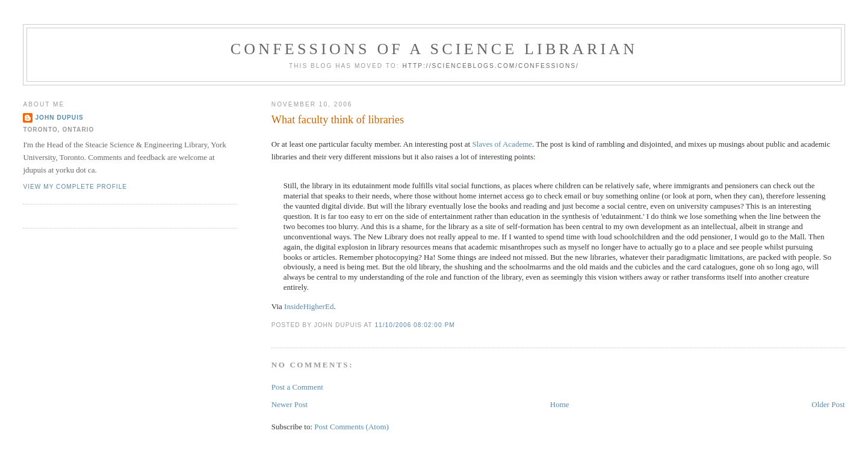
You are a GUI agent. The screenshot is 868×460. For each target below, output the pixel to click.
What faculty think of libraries (338, 120)
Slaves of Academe (502, 144)
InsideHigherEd (309, 306)
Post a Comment (297, 387)
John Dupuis (59, 118)
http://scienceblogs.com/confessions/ (491, 66)
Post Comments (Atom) (352, 427)
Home (560, 404)
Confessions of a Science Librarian (434, 49)
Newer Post (290, 404)
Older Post (828, 404)
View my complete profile (75, 187)
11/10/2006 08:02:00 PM (414, 325)
